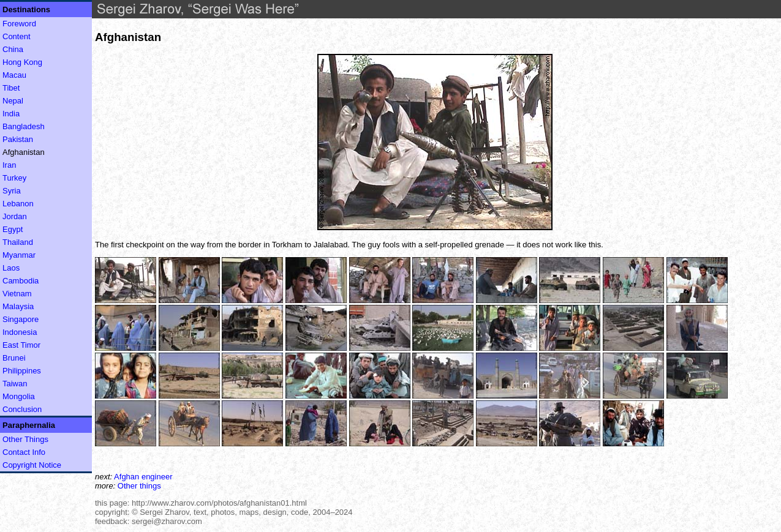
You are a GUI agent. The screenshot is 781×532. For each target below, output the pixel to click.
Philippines (22, 371)
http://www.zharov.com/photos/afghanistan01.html (219, 503)
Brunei (14, 358)
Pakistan (18, 139)
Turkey (14, 178)
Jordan (15, 216)
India (11, 114)
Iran (9, 165)
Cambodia (21, 281)
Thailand (18, 242)
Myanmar (19, 255)
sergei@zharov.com (167, 521)
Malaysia (18, 306)
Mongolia (19, 396)
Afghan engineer (143, 477)
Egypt (13, 229)
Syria (12, 191)
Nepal (13, 101)
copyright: (112, 512)
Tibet (11, 88)
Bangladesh (24, 126)
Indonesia (20, 332)
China (13, 49)
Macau (14, 75)
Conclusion (22, 409)
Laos (11, 268)
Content (17, 36)
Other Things (25, 439)
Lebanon (18, 204)
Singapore (21, 319)
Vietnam (17, 294)
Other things (139, 486)
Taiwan (15, 384)
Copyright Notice (32, 465)
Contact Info (24, 452)
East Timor (21, 345)
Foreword (19, 24)
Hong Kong (22, 62)
